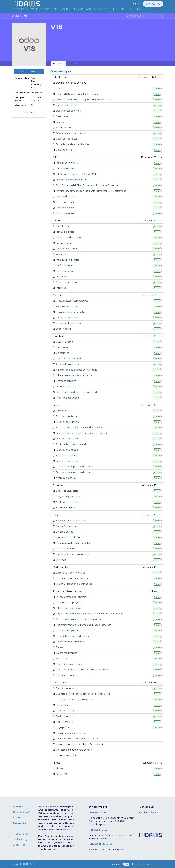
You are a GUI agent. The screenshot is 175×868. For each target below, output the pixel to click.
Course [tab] (58, 64)
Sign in (136, 3)
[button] (29, 71)
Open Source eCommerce (151, 864)
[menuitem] (21, 9)
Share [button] (29, 113)
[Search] (162, 16)
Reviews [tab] (72, 64)
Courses (16, 16)
